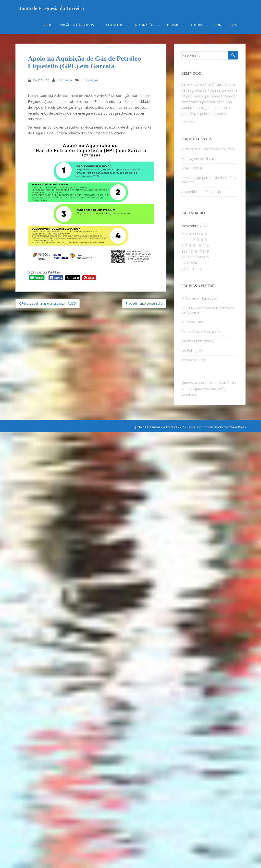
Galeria (197, 26)
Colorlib (207, 428)
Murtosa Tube (193, 323)
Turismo (173, 26)
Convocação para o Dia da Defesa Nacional (209, 180)
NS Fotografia (193, 351)
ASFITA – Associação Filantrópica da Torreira (208, 311)
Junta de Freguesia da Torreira (52, 9)
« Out (186, 269)
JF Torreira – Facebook (199, 299)
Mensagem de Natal (198, 159)
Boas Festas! (192, 169)
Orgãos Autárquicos (77, 26)
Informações (145, 26)
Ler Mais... (189, 122)
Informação (89, 81)
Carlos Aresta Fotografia (201, 332)
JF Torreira (64, 81)
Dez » (197, 269)
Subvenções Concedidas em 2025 (208, 149)
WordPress (238, 428)
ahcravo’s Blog (193, 361)
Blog (234, 26)
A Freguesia (114, 26)
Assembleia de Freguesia (201, 192)
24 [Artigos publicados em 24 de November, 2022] (199, 258)
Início (48, 26)
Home (219, 26)
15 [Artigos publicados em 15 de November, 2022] (191, 252)
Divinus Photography (198, 342)
